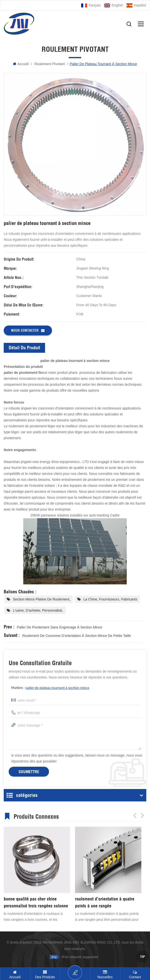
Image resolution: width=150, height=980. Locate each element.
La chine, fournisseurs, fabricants (110, 599)
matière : (50, 688)
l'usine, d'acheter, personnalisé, (38, 610)
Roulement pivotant (50, 64)
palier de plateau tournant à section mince (58, 688)
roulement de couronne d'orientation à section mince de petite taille (77, 636)
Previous (135, 816)
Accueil (21, 64)
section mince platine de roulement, (42, 599)
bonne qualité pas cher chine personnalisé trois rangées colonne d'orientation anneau (36, 903)
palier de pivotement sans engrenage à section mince (60, 627)
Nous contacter (28, 330)
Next (142, 816)
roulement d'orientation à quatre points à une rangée (105, 902)
